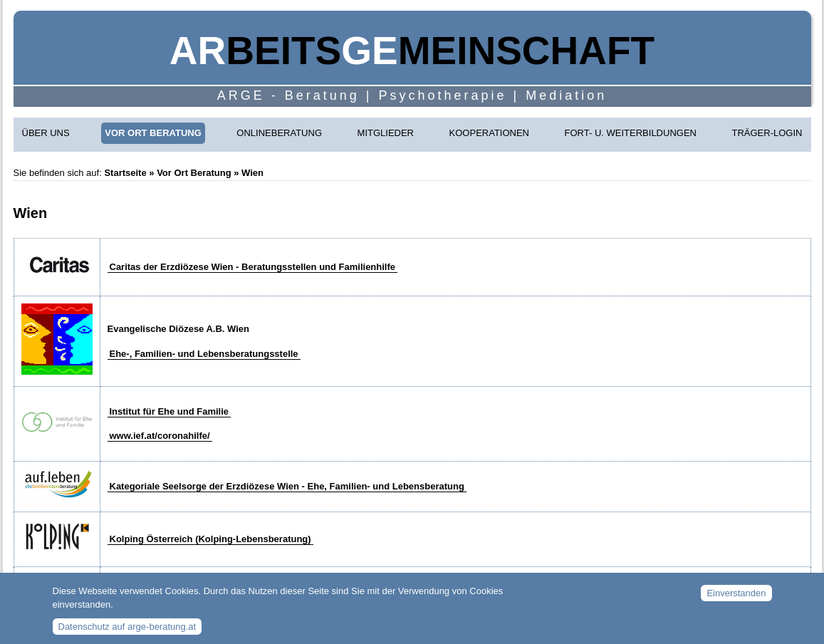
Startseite (125, 173)
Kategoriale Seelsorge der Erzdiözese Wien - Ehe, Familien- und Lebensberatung (287, 486)
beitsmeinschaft (412, 51)
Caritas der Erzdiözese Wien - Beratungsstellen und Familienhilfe (253, 267)
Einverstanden (736, 599)
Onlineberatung (279, 133)
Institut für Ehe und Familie (170, 411)
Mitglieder (386, 133)
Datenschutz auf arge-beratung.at (127, 632)
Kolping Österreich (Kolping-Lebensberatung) (210, 539)
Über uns (46, 133)
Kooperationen (489, 133)
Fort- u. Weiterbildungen (631, 133)
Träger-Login (767, 133)
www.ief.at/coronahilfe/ (160, 436)
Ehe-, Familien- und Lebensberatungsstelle (204, 354)
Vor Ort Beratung (153, 133)
